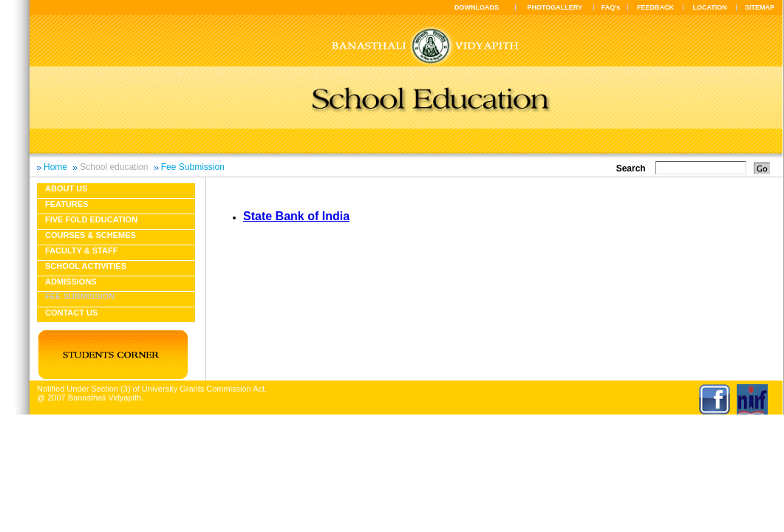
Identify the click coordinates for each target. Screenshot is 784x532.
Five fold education (91, 219)
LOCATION (709, 7)
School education (114, 167)
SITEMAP (760, 7)
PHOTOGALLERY (555, 7)
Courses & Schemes (91, 235)
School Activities (86, 266)
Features (67, 204)
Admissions (71, 282)
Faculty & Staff (81, 250)
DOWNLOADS (477, 7)
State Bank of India (296, 216)
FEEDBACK (655, 7)
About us (66, 188)
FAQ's (611, 7)
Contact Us (71, 313)
